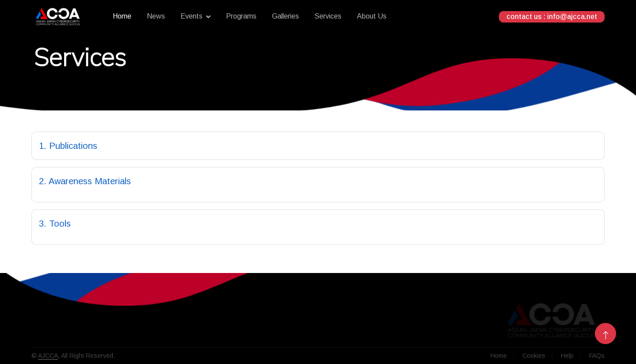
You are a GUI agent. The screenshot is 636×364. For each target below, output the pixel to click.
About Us (372, 16)
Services (328, 16)
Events (192, 16)
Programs (241, 16)
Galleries (285, 16)
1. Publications (68, 146)
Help (567, 356)
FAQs (597, 356)
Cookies (534, 356)
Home (122, 16)
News (156, 16)
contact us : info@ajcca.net (552, 17)
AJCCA (48, 356)
